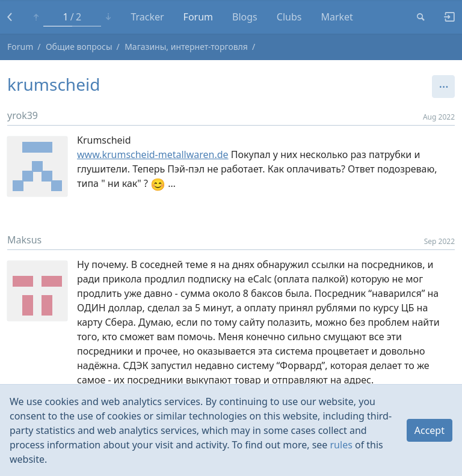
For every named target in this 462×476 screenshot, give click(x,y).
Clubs (289, 17)
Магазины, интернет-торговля (186, 47)
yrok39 (23, 115)
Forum (198, 17)
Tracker (147, 17)
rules (341, 445)
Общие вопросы (79, 47)
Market (337, 17)
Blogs (245, 17)
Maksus (24, 240)
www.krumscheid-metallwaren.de (153, 154)
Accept (430, 430)
